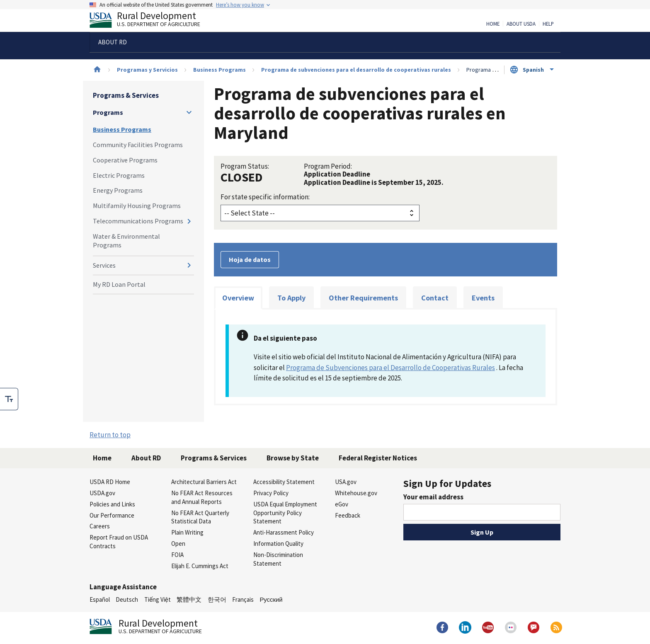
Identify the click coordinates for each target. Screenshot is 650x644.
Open (178, 544)
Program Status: (245, 166)
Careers (100, 526)
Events (483, 298)
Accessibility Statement (284, 482)
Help (548, 24)
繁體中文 (189, 599)
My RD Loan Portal (119, 284)
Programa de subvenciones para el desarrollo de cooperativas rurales (356, 70)
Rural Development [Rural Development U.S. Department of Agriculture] (152, 21)
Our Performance (112, 515)
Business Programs (219, 70)
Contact (435, 298)
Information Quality (278, 544)
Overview (238, 298)
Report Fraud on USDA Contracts (119, 542)
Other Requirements (363, 298)
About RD (146, 458)
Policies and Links (112, 504)
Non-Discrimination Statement (278, 559)
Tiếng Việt (158, 599)
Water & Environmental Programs (126, 241)
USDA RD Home (110, 482)
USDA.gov (102, 493)
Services (104, 265)
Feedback (348, 515)
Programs (108, 112)
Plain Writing (187, 532)
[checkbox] (9, 399)
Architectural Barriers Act (204, 482)
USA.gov (346, 482)
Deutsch (127, 599)
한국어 (217, 599)
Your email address (433, 497)
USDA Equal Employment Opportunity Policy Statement (285, 513)
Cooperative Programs (125, 160)
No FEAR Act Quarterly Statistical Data (200, 517)
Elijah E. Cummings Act (200, 566)
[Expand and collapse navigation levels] (189, 112)
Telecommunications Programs (138, 221)
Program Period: (328, 166)
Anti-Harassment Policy (284, 532)
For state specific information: (265, 197)
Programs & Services (126, 95)
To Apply (291, 298)
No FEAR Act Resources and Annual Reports (202, 497)
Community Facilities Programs (138, 145)
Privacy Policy (271, 493)
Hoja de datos (250, 259)
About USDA (521, 24)
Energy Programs (118, 190)
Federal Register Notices (378, 458)
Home (493, 24)
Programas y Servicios (147, 70)
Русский (271, 599)
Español (100, 599)
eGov (342, 504)
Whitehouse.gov (356, 493)
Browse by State (293, 458)
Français (243, 599)
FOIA (177, 555)
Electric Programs (119, 175)
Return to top (110, 435)
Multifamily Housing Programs (137, 206)
